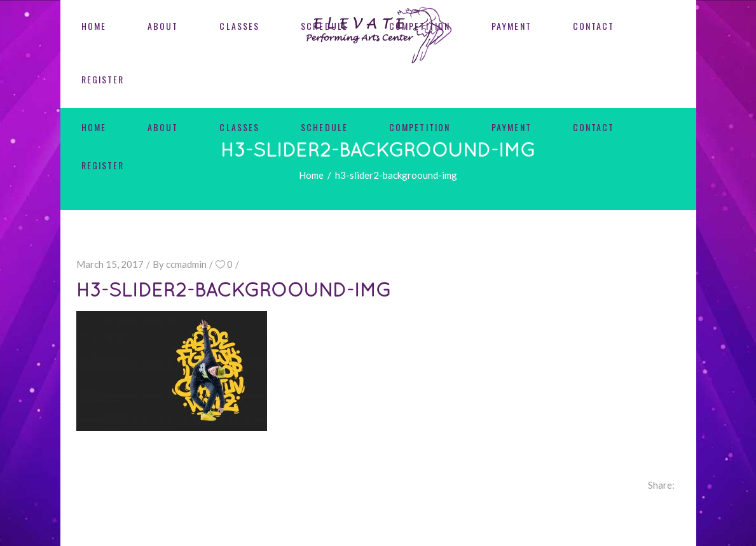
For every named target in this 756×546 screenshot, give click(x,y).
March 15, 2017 (110, 264)
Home (311, 175)
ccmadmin (186, 264)
